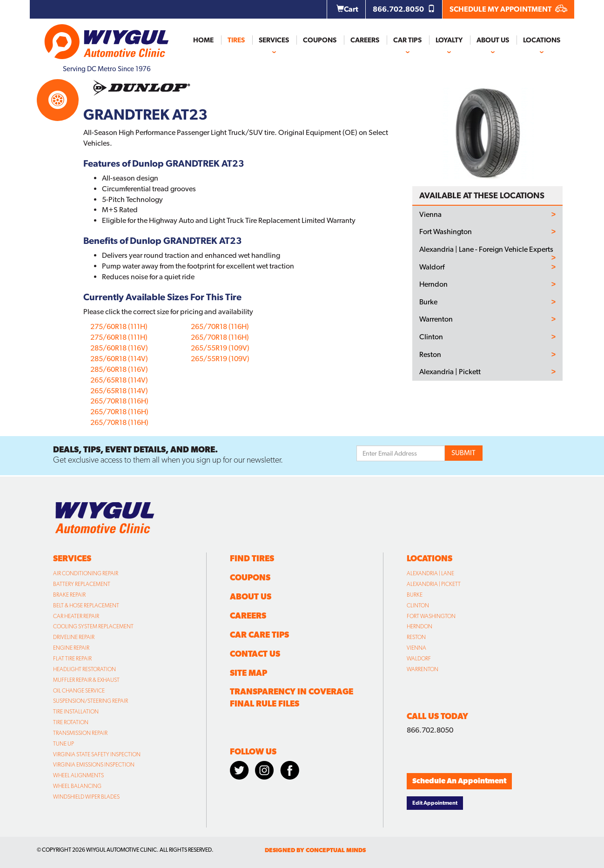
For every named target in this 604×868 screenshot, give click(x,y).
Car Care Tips (259, 635)
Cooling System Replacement (93, 626)
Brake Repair (69, 595)
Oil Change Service (79, 691)
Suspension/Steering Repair (91, 701)
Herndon (433, 284)
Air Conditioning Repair (86, 573)
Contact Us (255, 654)
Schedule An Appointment (459, 781)
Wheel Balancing (77, 786)
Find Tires (252, 558)
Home (203, 40)
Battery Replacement (82, 584)
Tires (236, 40)
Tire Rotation (71, 722)
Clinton (431, 337)
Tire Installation (76, 712)
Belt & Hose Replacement (86, 606)
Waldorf (432, 267)
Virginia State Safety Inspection (97, 754)
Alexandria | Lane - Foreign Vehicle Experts (486, 249)
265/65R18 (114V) (119, 380)
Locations (542, 40)
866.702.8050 (404, 9)
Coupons (320, 40)
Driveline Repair (74, 637)
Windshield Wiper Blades (86, 797)
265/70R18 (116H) (119, 401)
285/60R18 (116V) (119, 348)
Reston (430, 355)
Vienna (430, 215)
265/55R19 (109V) (220, 348)
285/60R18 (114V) (119, 359)
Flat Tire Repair (72, 659)
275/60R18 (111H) (119, 326)
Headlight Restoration (84, 669)
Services (274, 40)
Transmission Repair (80, 733)
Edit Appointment (435, 803)
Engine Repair (71, 648)
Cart (347, 9)
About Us (493, 40)
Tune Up (64, 744)
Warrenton (436, 319)
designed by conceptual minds (315, 850)
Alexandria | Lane (430, 573)
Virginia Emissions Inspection (94, 765)
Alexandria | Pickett (450, 372)
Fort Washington (446, 232)
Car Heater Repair (76, 616)
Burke (428, 302)
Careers (365, 40)
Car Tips (407, 40)
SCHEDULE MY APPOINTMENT (508, 9)
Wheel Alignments (78, 775)
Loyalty (449, 40)
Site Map (248, 673)
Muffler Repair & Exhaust (86, 680)
